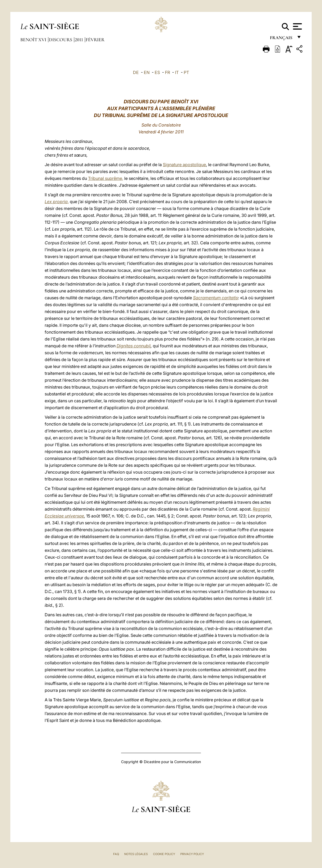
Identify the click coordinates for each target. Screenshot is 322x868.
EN (147, 72)
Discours (61, 40)
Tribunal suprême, (106, 178)
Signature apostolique (184, 165)
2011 (79, 40)
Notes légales (136, 854)
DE (136, 72)
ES (157, 72)
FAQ (116, 854)
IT (177, 72)
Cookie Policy (164, 854)
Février (95, 40)
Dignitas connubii (134, 346)
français (282, 39)
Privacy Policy (192, 854)
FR (167, 72)
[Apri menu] (297, 26)
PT (186, 72)
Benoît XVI (34, 40)
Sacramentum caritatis (215, 298)
